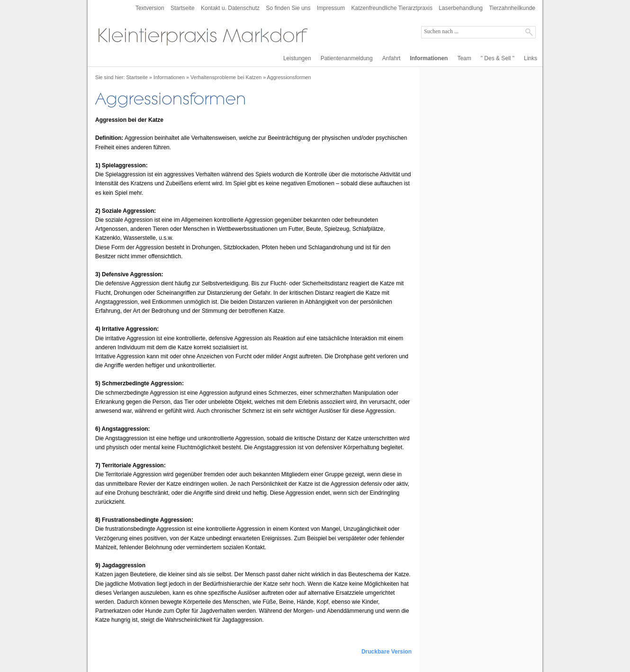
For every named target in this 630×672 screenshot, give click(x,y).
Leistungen (297, 58)
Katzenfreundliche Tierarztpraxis (392, 8)
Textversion (150, 8)
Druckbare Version (387, 652)
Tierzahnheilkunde (512, 8)
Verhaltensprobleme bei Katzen (226, 77)
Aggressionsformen (289, 77)
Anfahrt (391, 58)
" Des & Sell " (498, 58)
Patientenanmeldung (347, 58)
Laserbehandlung (461, 8)
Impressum (331, 8)
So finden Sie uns (288, 8)
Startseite (183, 8)
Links (531, 58)
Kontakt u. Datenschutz (230, 8)
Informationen (429, 58)
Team (464, 58)
